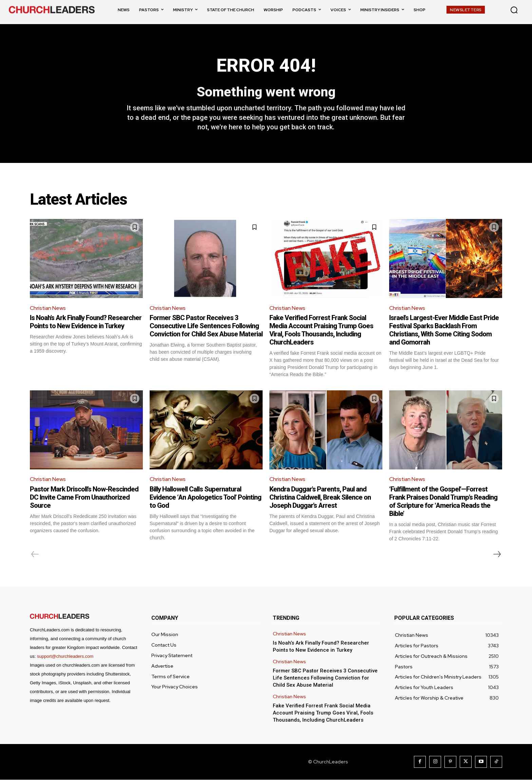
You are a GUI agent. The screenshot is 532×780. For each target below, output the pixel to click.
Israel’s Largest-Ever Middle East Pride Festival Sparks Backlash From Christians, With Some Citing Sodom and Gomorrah (444, 330)
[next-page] (497, 555)
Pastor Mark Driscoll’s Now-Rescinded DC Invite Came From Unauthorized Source (84, 498)
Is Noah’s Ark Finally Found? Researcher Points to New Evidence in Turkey (86, 322)
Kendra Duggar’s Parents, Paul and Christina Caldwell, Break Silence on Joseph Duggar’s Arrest (320, 498)
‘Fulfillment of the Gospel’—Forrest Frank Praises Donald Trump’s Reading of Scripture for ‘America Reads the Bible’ (443, 502)
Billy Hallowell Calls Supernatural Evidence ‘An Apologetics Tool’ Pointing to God (205, 498)
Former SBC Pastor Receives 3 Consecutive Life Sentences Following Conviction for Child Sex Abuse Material (206, 326)
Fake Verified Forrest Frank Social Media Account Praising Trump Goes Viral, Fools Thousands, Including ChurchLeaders (321, 330)
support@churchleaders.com (65, 657)
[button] (514, 10)
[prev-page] (35, 555)
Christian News (48, 308)
